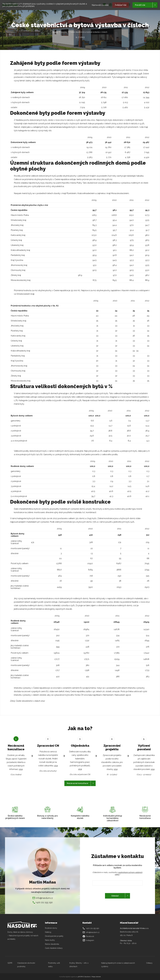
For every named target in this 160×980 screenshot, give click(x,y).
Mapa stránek (96, 977)
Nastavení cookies (100, 5)
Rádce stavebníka (52, 944)
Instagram (88, 940)
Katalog (48, 932)
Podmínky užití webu (54, 965)
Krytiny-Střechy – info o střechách (79, 965)
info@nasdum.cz (44, 898)
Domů (55, 32)
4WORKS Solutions (84, 977)
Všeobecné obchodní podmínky (26, 965)
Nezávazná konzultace (77, 783)
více (21, 769)
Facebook (88, 936)
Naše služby (50, 940)
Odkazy (149, 963)
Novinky (64, 32)
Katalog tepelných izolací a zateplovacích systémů (118, 965)
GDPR (10, 963)
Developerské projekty (54, 936)
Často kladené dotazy (54, 948)
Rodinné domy (51, 928)
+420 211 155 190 (44, 902)
